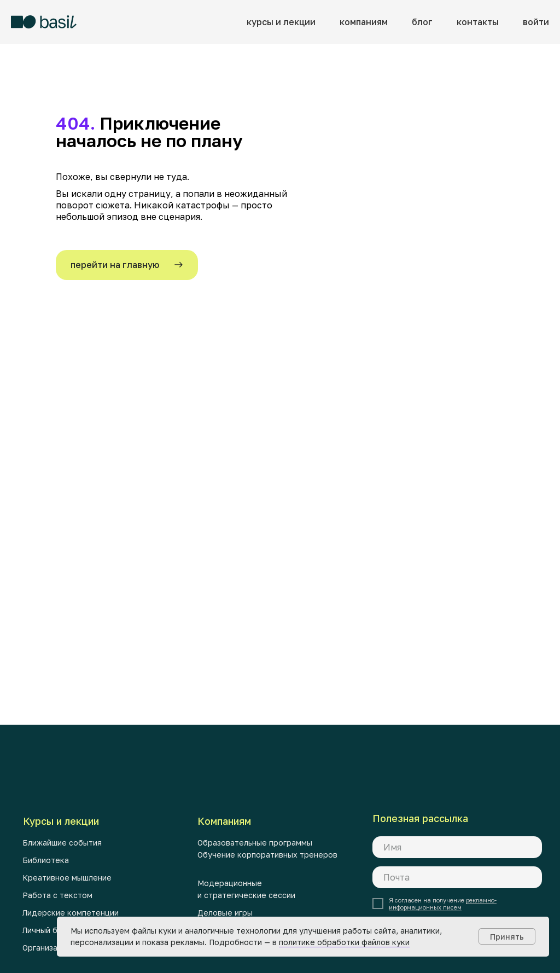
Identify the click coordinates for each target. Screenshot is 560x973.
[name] (457, 847)
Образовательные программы (255, 843)
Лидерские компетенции (71, 913)
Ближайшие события (62, 843)
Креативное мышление (67, 878)
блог (422, 22)
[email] (457, 877)
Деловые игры (225, 913)
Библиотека (46, 860)
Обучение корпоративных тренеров (267, 855)
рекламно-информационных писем (443, 904)
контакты (478, 22)
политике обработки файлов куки (344, 942)
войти (536, 22)
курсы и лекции (281, 22)
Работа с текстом (57, 895)
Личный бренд (50, 930)
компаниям (364, 22)
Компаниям (224, 821)
